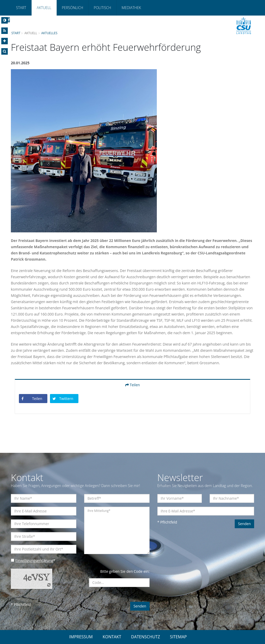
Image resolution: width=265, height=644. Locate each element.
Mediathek (131, 8)
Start (21, 8)
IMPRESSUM (81, 637)
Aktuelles (49, 33)
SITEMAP (178, 637)
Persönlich (72, 8)
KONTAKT (112, 637)
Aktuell (44, 8)
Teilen (133, 385)
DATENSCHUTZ (146, 637)
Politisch (102, 8)
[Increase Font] (5, 41)
